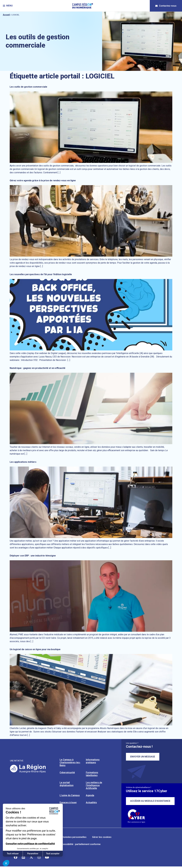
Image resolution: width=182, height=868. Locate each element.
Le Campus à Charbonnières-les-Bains (70, 762)
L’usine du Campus (70, 795)
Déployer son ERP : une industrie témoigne (33, 556)
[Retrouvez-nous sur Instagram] (39, 857)
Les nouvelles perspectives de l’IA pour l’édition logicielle (41, 274)
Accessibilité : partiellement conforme (80, 844)
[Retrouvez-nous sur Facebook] (16, 857)
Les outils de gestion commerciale (28, 87)
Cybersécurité (67, 772)
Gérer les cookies (102, 837)
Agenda (90, 795)
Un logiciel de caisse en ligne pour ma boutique (35, 649)
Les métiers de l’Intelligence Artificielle (94, 785)
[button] (8, 6)
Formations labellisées (92, 774)
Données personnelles (74, 837)
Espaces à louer (68, 802)
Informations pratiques (93, 761)
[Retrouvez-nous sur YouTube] (47, 857)
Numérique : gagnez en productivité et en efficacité (38, 368)
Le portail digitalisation (67, 784)
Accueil (6, 15)
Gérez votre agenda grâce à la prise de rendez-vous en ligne (43, 180)
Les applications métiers (23, 462)
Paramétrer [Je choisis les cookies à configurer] (33, 854)
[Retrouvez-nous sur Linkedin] (23, 857)
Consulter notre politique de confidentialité (30, 844)
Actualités (91, 802)
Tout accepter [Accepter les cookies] (53, 854)
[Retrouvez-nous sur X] (31, 857)
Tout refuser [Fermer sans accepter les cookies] (13, 854)
